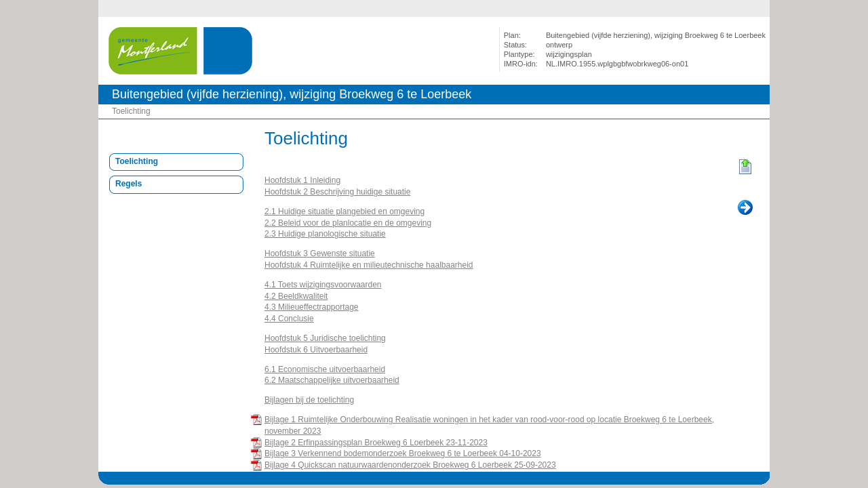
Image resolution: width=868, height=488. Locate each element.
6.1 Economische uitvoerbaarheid (325, 369)
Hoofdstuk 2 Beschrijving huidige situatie (337, 192)
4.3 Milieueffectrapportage (312, 307)
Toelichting (131, 111)
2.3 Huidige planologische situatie (325, 234)
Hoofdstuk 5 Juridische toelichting (325, 338)
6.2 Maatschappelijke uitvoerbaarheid (332, 380)
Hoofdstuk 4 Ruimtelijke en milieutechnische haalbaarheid (369, 265)
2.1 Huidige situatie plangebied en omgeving (344, 211)
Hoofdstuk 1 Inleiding (302, 180)
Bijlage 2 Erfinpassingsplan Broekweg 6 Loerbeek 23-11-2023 (376, 443)
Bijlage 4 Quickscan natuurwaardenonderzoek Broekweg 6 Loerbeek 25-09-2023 (410, 465)
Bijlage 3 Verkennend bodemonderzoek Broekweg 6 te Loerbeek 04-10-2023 (403, 453)
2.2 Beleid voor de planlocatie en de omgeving (348, 223)
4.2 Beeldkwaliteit (296, 296)
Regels (129, 184)
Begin (745, 167)
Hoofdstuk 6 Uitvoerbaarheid (316, 350)
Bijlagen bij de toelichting (309, 400)
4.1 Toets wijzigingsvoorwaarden (323, 285)
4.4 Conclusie (289, 319)
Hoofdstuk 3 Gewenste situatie (320, 253)
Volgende (745, 208)
